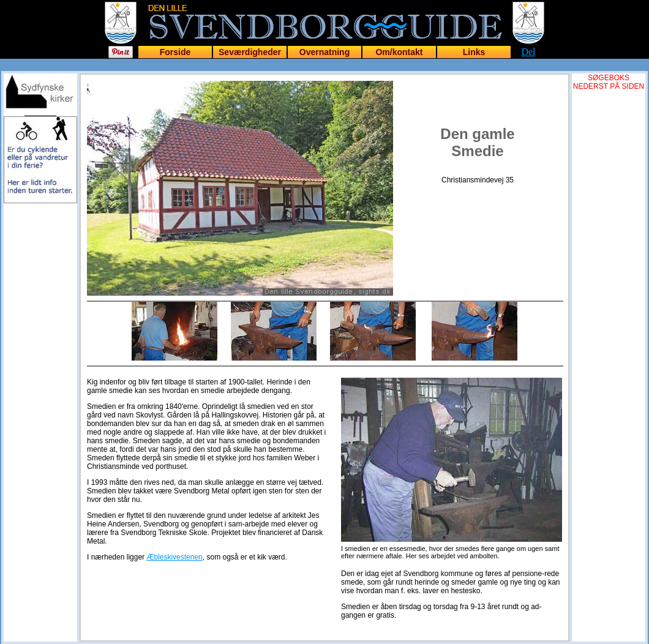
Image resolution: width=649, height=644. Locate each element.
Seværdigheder (250, 52)
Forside (175, 52)
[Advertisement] (40, 277)
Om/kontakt (399, 52)
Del (528, 52)
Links (474, 52)
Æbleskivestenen (174, 557)
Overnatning (324, 52)
